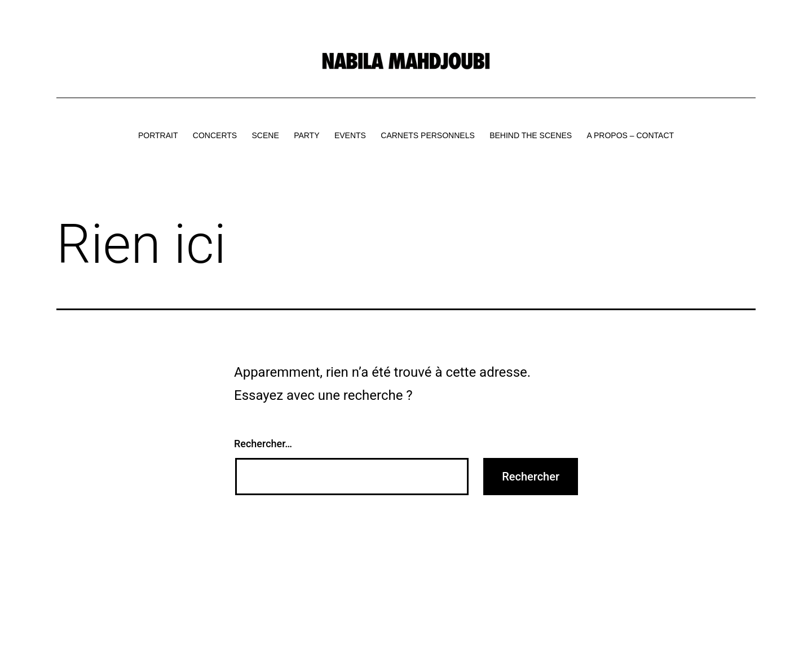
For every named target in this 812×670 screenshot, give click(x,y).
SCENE (266, 135)
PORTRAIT (158, 135)
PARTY (306, 135)
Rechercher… (263, 444)
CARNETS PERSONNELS (427, 135)
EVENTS (350, 135)
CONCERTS (215, 135)
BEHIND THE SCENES (531, 135)
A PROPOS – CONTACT (631, 135)
